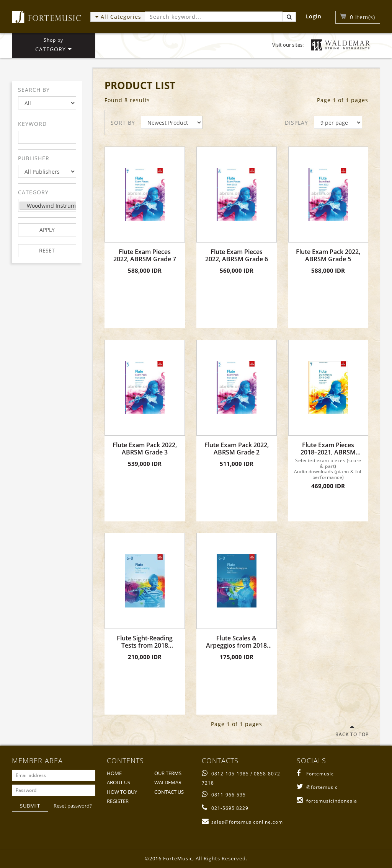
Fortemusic (315, 774)
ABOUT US (118, 782)
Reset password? (73, 806)
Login (314, 16)
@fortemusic (317, 787)
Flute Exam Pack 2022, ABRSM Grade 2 (237, 449)
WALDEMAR (168, 782)
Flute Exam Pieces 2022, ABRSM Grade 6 (237, 256)
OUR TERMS (168, 773)
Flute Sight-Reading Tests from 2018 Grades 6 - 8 (145, 642)
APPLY (47, 230)
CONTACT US (169, 792)
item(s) (363, 17)
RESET (47, 250)
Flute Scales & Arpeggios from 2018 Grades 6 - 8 (236, 642)
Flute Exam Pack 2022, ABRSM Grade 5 (328, 256)
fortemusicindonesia (327, 801)
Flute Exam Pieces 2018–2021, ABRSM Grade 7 (328, 449)
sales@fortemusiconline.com (242, 822)
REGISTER (118, 801)
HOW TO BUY (122, 792)
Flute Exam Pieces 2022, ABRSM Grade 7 (145, 256)
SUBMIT (30, 806)
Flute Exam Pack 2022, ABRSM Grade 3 (145, 449)
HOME (114, 773)
